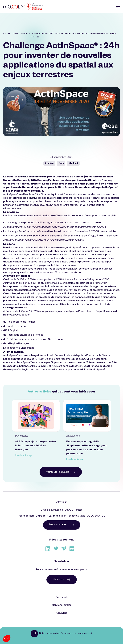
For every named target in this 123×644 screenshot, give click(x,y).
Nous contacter (62, 525)
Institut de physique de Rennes (26, 335)
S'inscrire (62, 580)
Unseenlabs (27, 348)
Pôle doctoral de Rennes (21, 322)
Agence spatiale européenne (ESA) (72, 363)
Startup (25, 34)
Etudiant (73, 163)
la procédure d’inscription (83, 216)
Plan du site (62, 598)
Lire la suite (23, 456)
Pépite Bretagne (16, 327)
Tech (61, 163)
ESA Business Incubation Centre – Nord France (35, 340)
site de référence (55, 216)
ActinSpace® (11, 195)
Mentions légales (62, 605)
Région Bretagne (19, 344)
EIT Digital (11, 331)
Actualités (62, 613)
